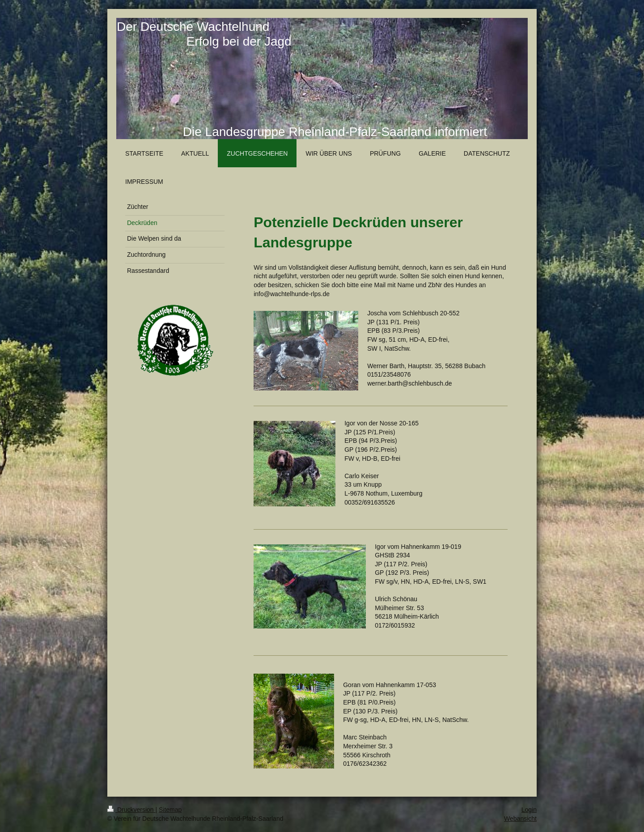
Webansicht (520, 819)
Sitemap (170, 810)
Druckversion (131, 810)
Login (529, 810)
